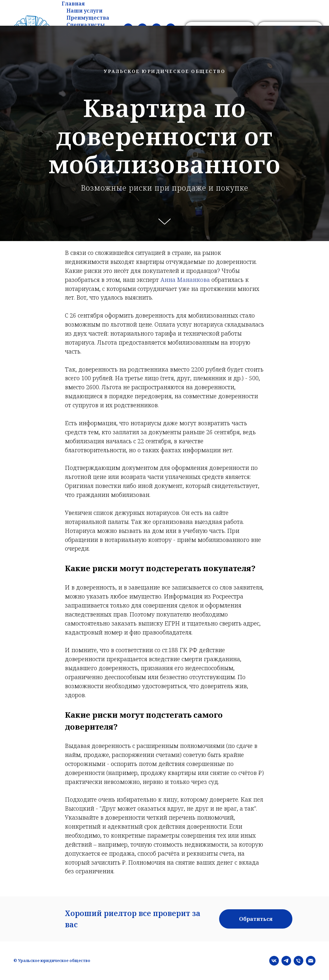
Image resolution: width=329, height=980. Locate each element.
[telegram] (286, 961)
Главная (73, 4)
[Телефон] (298, 961)
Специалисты (86, 25)
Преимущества (88, 18)
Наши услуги (84, 11)
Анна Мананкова (185, 280)
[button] (256, 919)
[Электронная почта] (311, 961)
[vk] (274, 961)
